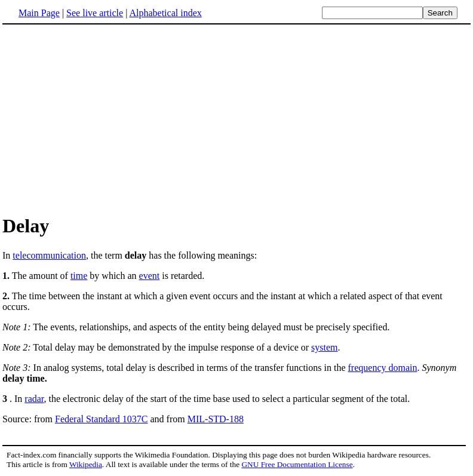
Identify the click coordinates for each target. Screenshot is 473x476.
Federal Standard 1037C (102, 419)
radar (34, 399)
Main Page (39, 13)
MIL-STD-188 (216, 419)
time (79, 276)
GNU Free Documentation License (297, 464)
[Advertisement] (103, 119)
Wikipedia (86, 464)
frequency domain (383, 368)
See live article (95, 13)
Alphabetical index (165, 13)
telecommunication (49, 255)
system (324, 347)
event (150, 276)
